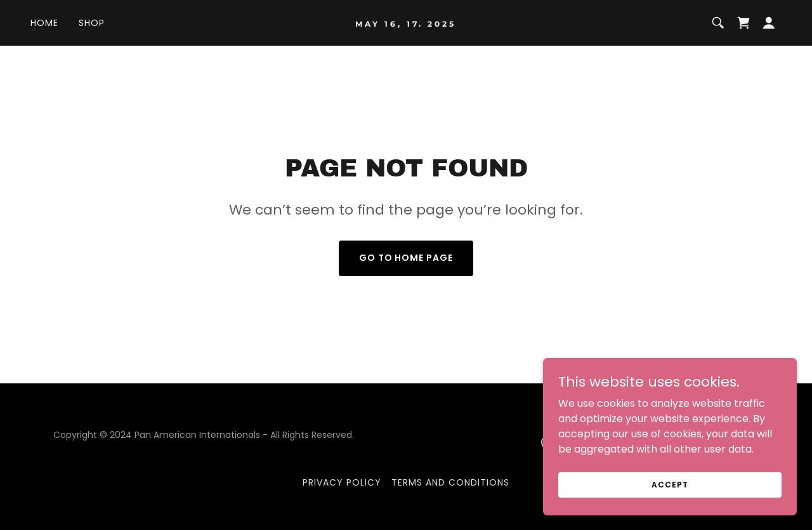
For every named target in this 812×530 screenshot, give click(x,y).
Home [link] (44, 23)
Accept (670, 502)
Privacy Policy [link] (342, 482)
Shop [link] (92, 23)
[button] (769, 23)
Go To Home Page (406, 258)
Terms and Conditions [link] (450, 482)
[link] (406, 23)
